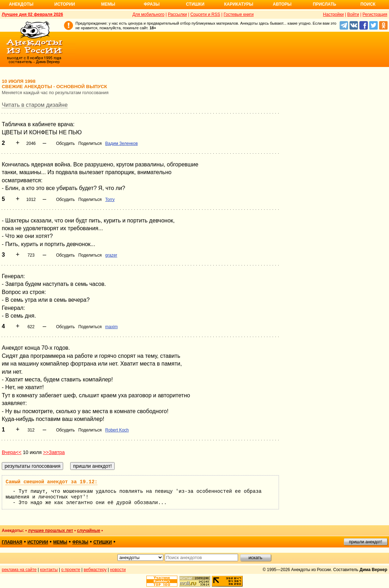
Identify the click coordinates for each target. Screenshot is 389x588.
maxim (111, 327)
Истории (65, 4)
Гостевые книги (239, 14)
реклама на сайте (19, 570)
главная (12, 542)
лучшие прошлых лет (50, 531)
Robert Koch (117, 430)
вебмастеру (95, 570)
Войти (353, 14)
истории (38, 542)
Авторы (282, 4)
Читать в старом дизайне (35, 105)
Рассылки (177, 14)
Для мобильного (148, 14)
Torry (110, 200)
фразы (80, 542)
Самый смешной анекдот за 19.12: (51, 482)
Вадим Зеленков (121, 143)
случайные (89, 531)
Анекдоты (21, 4)
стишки (103, 542)
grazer (111, 255)
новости (118, 570)
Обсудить (65, 143)
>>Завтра (54, 452)
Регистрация (375, 14)
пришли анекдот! (365, 542)
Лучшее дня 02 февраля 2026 (32, 14)
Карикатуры (239, 4)
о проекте (71, 570)
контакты (49, 570)
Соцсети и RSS (205, 14)
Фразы (151, 4)
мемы (60, 542)
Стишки (195, 4)
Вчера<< (12, 452)
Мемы (108, 4)
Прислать (324, 4)
